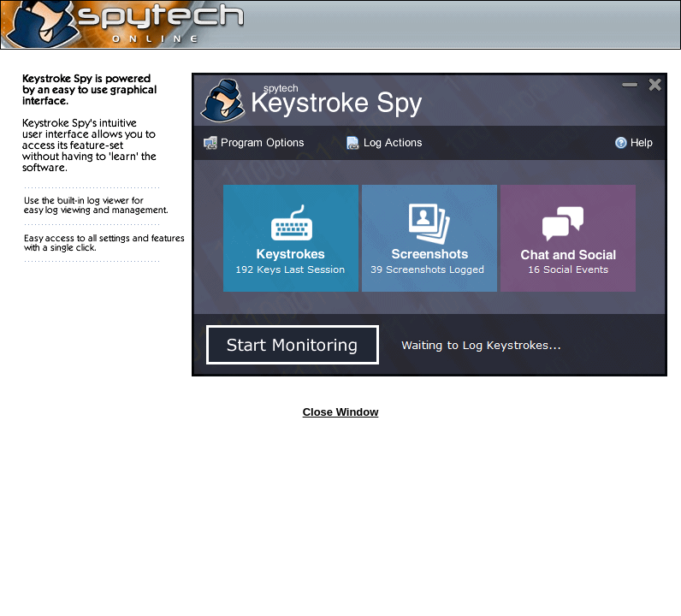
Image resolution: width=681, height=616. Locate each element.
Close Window (341, 412)
